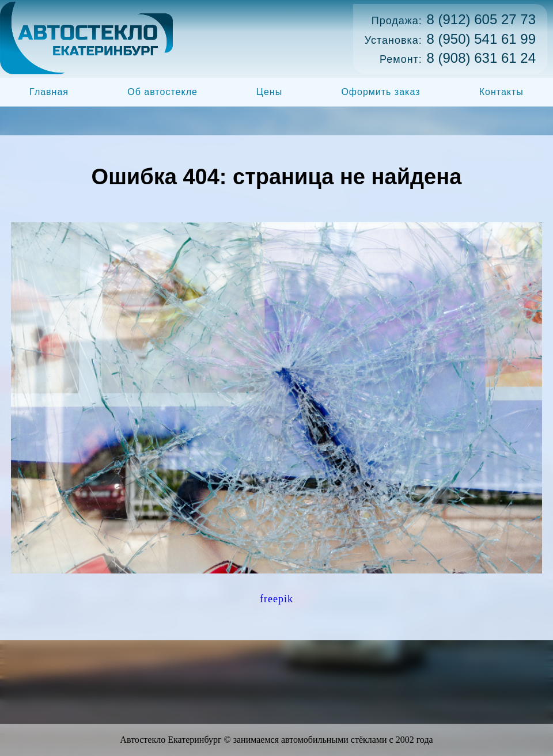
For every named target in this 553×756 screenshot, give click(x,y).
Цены (269, 92)
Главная (49, 92)
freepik (276, 599)
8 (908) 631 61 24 (481, 58)
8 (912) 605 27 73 (481, 19)
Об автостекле (162, 92)
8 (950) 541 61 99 (481, 39)
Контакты (501, 92)
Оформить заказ (380, 92)
